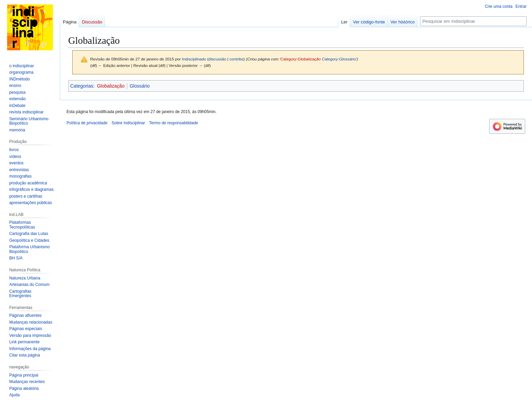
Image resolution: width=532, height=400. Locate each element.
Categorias (82, 86)
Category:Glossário (339, 59)
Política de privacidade (87, 123)
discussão (217, 59)
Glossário (140, 86)
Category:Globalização (300, 59)
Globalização (111, 86)
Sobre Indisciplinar (128, 123)
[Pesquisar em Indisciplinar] (473, 21)
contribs (236, 59)
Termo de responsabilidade (173, 123)
